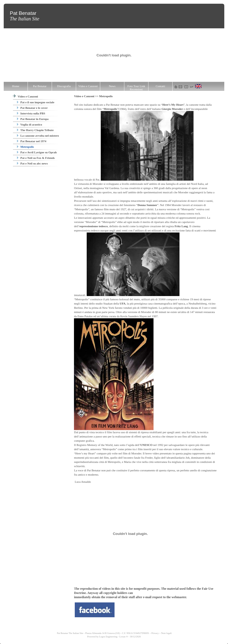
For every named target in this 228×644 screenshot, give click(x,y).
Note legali (166, 633)
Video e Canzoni (25, 96)
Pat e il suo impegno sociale (36, 102)
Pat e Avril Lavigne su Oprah (37, 152)
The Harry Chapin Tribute (35, 130)
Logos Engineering (108, 637)
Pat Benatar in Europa (33, 119)
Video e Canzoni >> (87, 96)
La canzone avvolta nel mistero (38, 136)
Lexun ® (124, 637)
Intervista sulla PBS (31, 113)
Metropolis (25, 147)
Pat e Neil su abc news (32, 163)
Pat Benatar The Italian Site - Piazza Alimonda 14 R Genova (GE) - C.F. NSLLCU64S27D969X (103, 633)
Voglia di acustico (30, 124)
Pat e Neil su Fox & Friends (36, 158)
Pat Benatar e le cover (32, 108)
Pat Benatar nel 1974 (32, 141)
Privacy (155, 633)
